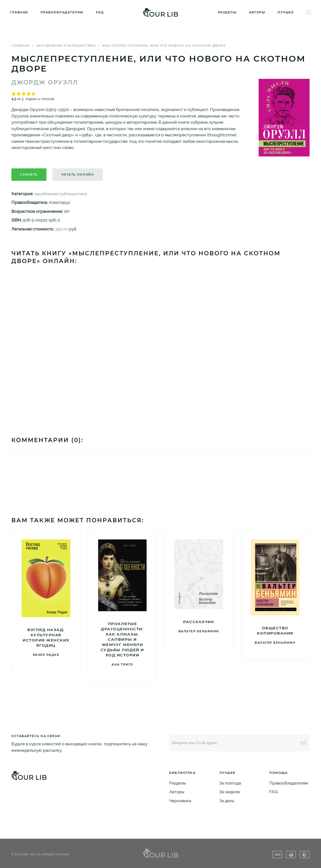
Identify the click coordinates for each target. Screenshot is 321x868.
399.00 (61, 229)
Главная (19, 12)
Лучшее (286, 12)
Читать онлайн (78, 174)
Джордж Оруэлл (45, 82)
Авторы (257, 12)
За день (227, 801)
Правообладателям (62, 12)
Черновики (180, 801)
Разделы (227, 12)
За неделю (230, 792)
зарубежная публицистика (66, 46)
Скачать (29, 174)
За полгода (230, 783)
